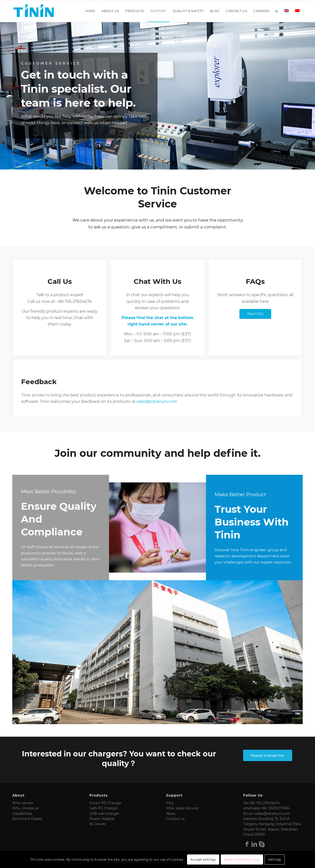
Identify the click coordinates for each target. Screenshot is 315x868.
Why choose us (25, 808)
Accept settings (203, 859)
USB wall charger (104, 814)
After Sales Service (182, 808)
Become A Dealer (27, 819)
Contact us (175, 819)
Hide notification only (242, 859)
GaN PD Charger (104, 808)
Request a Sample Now (268, 756)
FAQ (170, 803)
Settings (275, 859)
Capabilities (22, 814)
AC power (98, 824)
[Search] (277, 11)
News (171, 814)
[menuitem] (90, 11)
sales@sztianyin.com (157, 401)
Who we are (23, 803)
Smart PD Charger (105, 803)
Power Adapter (102, 819)
